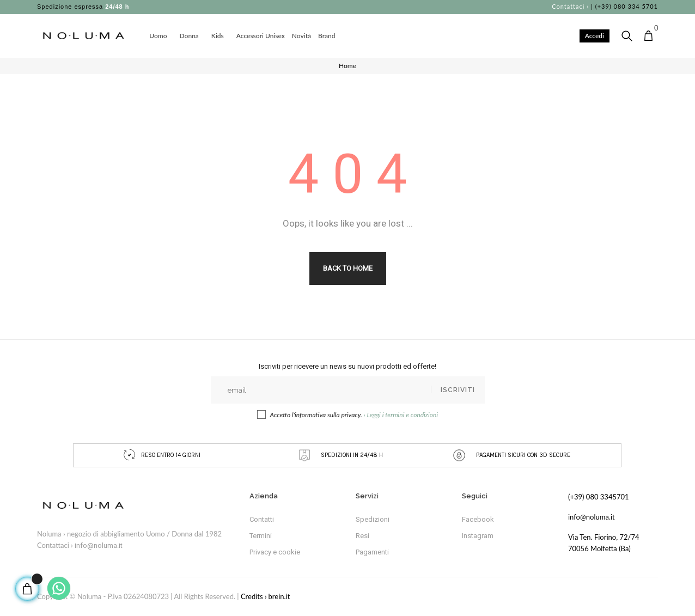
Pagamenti (372, 552)
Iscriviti (458, 390)
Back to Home (348, 268)
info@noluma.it (99, 545)
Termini (261, 536)
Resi (362, 536)
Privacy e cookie (275, 552)
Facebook (478, 519)
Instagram (478, 536)
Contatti (262, 519)
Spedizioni (373, 519)
